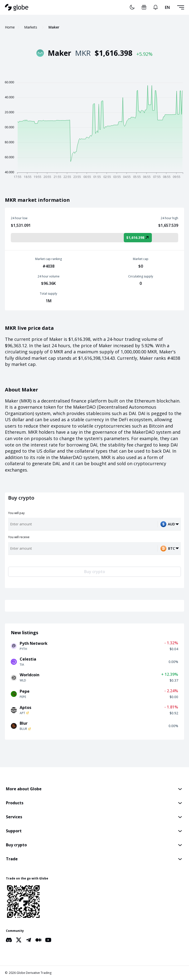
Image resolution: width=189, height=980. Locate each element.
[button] (94, 789)
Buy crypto (95, 572)
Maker (54, 27)
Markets (31, 27)
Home (10, 27)
